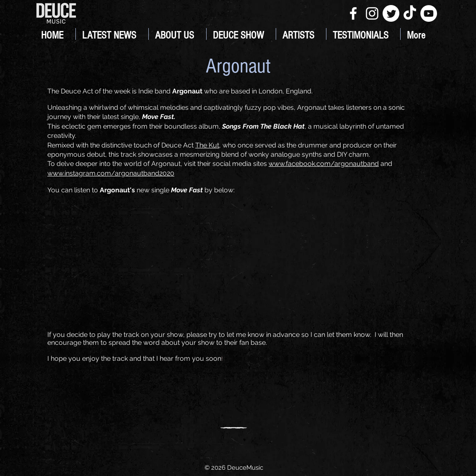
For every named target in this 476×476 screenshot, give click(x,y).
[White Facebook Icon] (353, 13)
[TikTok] (410, 13)
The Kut (207, 145)
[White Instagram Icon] (372, 13)
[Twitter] (391, 13)
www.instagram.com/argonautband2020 (111, 173)
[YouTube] (429, 13)
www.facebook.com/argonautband (324, 164)
